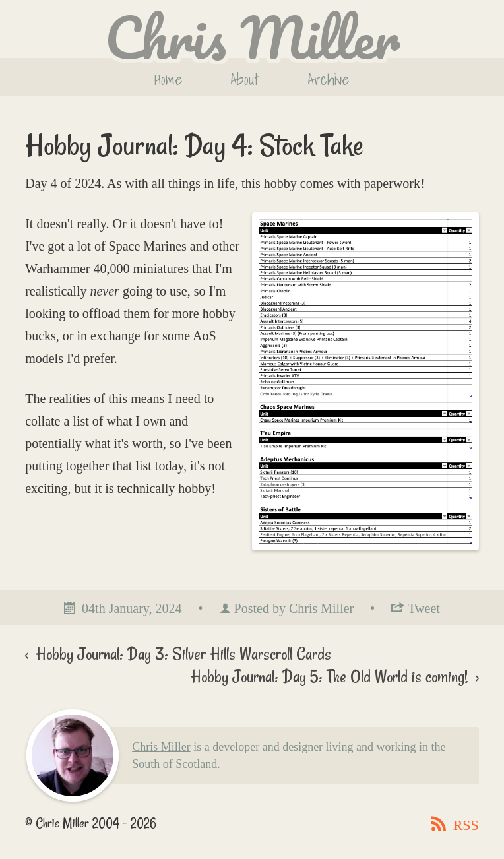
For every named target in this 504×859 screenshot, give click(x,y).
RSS (464, 825)
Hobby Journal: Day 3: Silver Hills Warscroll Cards (181, 654)
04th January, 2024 (132, 608)
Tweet (424, 608)
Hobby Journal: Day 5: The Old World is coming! (331, 676)
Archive (328, 79)
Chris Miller (161, 747)
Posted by (294, 608)
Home (168, 79)
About (245, 79)
